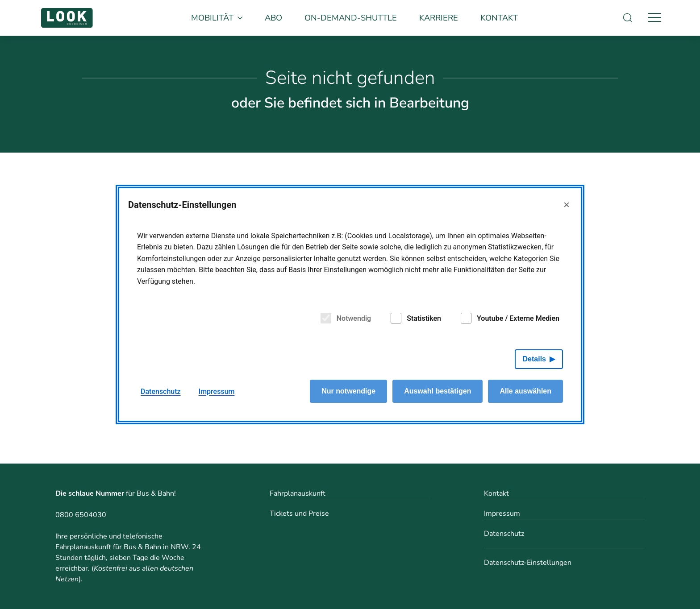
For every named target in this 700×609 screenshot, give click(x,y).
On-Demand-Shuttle (351, 18)
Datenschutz (504, 534)
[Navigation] (654, 18)
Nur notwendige (348, 391)
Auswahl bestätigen (437, 391)
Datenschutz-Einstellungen (528, 563)
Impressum (502, 514)
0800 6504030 (81, 515)
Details (534, 359)
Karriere (439, 18)
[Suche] (628, 18)
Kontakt (499, 18)
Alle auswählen (525, 391)
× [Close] (567, 205)
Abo (273, 18)
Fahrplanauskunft (298, 493)
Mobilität (217, 18)
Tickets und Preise (299, 514)
